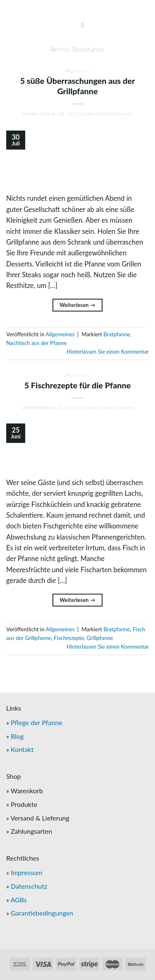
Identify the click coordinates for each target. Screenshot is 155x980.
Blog (17, 736)
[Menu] (78, 25)
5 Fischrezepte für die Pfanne (78, 385)
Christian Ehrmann (114, 114)
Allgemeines (77, 70)
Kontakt (22, 749)
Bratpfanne (117, 334)
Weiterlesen (77, 305)
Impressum (26, 872)
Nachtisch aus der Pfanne (37, 343)
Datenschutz (29, 886)
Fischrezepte (69, 638)
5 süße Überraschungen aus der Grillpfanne (78, 86)
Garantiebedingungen (42, 913)
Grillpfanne (100, 638)
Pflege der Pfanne (37, 722)
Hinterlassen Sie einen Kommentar (108, 352)
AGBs (18, 900)
